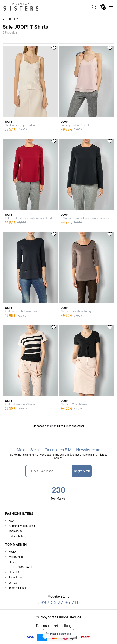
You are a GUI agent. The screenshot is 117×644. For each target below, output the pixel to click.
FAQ (11, 521)
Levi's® (13, 583)
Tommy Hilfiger (18, 588)
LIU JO (13, 562)
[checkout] (102, 7)
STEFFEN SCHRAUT (20, 567)
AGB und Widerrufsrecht (23, 526)
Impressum (15, 531)
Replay (13, 552)
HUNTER (14, 572)
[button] (111, 7)
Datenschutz (16, 536)
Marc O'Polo (16, 557)
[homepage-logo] (26, 7)
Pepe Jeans (16, 578)
